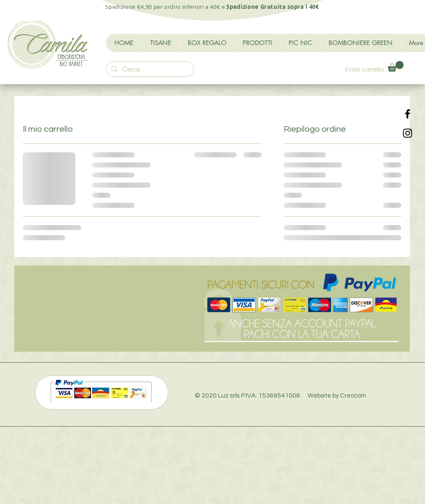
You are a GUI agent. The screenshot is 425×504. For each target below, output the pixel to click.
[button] (396, 66)
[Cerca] (149, 69)
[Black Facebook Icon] (408, 114)
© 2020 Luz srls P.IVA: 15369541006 (280, 395)
